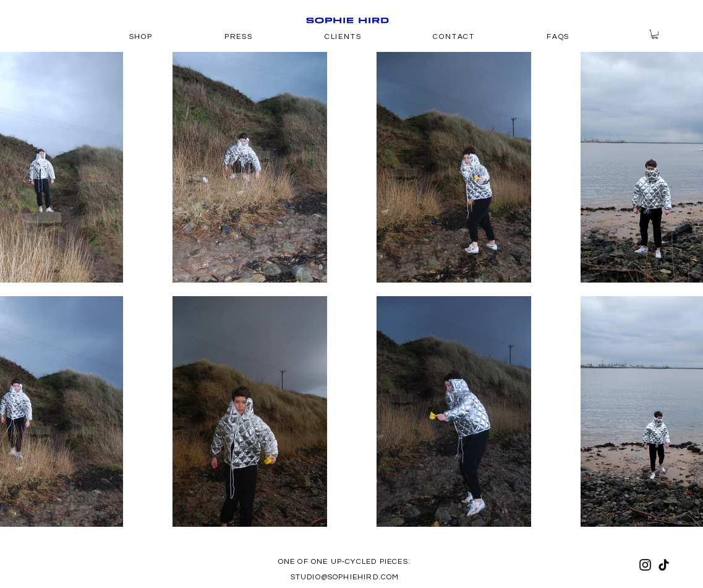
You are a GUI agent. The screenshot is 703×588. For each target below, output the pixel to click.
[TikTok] (664, 565)
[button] (655, 34)
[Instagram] (645, 565)
